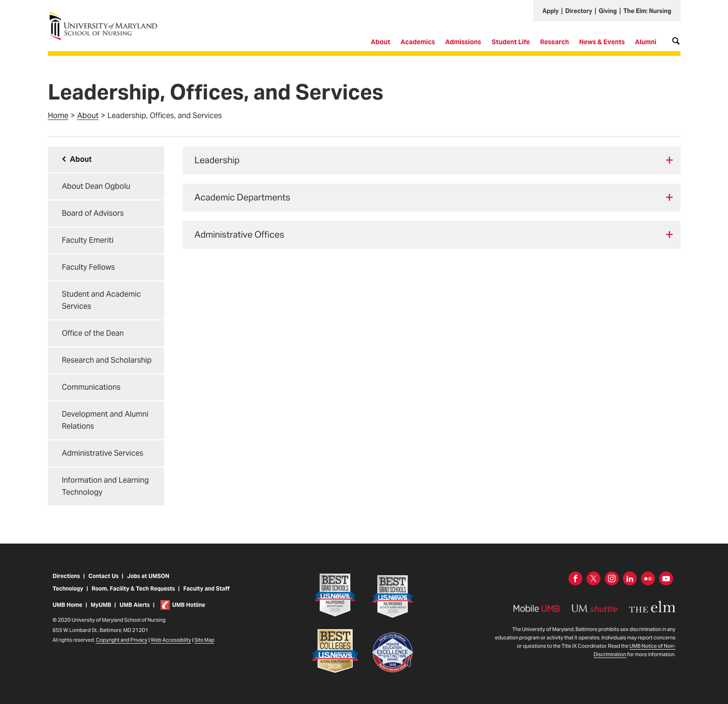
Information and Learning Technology (105, 486)
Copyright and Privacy (122, 646)
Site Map (204, 646)
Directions (66, 583)
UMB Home (67, 611)
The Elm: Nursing (647, 11)
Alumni (646, 42)
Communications (91, 387)
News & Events (602, 42)
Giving (608, 11)
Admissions (463, 42)
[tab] (432, 160)
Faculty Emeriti (88, 240)
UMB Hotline (189, 611)
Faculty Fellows (88, 267)
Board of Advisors (93, 213)
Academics (418, 42)
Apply (551, 11)
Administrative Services (103, 453)
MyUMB (101, 611)
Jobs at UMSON (148, 583)
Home (58, 116)
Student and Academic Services (101, 300)
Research (554, 42)
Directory (579, 11)
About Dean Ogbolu (96, 186)
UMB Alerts (135, 611)
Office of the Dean (93, 333)
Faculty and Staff (206, 595)
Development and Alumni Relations (105, 420)
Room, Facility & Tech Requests (133, 595)
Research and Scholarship (107, 360)
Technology (68, 595)
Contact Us (104, 583)
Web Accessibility (171, 646)
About (381, 42)
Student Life (511, 42)
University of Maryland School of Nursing (106, 15)
